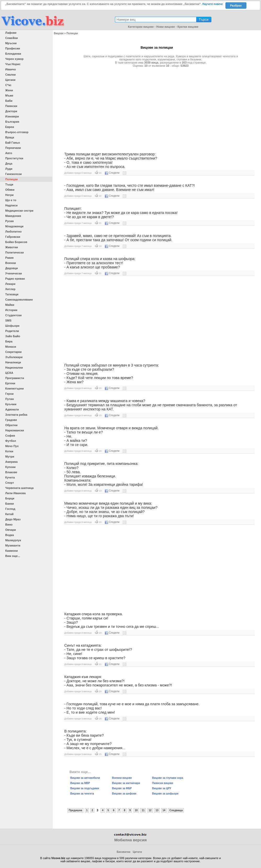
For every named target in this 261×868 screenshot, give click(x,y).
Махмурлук (13, 540)
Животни (12, 247)
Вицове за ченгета (82, 794)
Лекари (10, 284)
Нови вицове (166, 27)
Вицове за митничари (126, 783)
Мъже (9, 95)
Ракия (9, 258)
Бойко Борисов (16, 242)
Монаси (11, 347)
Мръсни (11, 43)
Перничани (13, 148)
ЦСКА (9, 373)
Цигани (10, 80)
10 (136, 810)
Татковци (12, 294)
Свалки (10, 75)
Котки (9, 451)
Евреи (10, 127)
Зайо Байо (13, 336)
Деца (9, 164)
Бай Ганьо (13, 143)
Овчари (11, 530)
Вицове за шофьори (165, 794)
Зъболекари (14, 357)
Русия (9, 221)
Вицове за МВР (80, 783)
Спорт (10, 483)
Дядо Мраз (13, 519)
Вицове (59, 33)
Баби (9, 101)
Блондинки (13, 54)
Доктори (11, 111)
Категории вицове (141, 27)
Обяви (10, 190)
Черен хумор (14, 59)
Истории (11, 310)
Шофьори (12, 326)
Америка (11, 462)
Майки (10, 305)
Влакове (11, 472)
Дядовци (11, 268)
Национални (14, 368)
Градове (11, 420)
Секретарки (13, 352)
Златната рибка (16, 415)
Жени (9, 90)
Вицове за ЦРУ (162, 788)
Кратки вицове (188, 27)
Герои (9, 394)
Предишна (75, 810)
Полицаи (11, 179)
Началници (13, 362)
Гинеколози (13, 174)
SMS (8, 320)
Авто (9, 153)
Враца (10, 137)
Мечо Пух (12, 446)
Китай (9, 514)
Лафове (11, 33)
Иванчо (10, 69)
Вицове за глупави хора (168, 778)
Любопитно (13, 232)
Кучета (10, 477)
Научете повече (213, 4)
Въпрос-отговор (17, 132)
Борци (10, 498)
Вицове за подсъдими (85, 788)
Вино (9, 525)
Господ (10, 509)
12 (150, 810)
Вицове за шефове (124, 794)
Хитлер (10, 289)
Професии (13, 48)
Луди (9, 169)
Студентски (13, 315)
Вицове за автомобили (85, 778)
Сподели (112, 173)
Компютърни (14, 388)
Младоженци (14, 226)
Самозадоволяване (19, 300)
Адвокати (12, 409)
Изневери (12, 116)
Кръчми (11, 404)
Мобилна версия (130, 840)
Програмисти (15, 378)
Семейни (11, 38)
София (10, 436)
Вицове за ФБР (122, 788)
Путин (10, 399)
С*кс (8, 85)
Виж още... (13, 556)
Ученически (14, 273)
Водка (10, 535)
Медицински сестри (19, 211)
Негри (9, 195)
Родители (12, 331)
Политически (14, 252)
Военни (11, 263)
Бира (9, 341)
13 (157, 810)
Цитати (137, 852)
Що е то (11, 200)
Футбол (11, 441)
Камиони (11, 551)
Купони (10, 467)
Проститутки (14, 158)
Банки (10, 504)
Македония (13, 216)
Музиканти (13, 545)
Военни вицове (122, 778)
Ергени (10, 383)
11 (143, 810)
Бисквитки (124, 852)
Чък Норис (13, 64)
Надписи (11, 205)
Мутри (10, 456)
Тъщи (9, 184)
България (12, 122)
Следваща (176, 810)
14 (164, 810)
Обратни (11, 425)
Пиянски (11, 106)
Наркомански (15, 430)
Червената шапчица (19, 488)
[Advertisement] (157, 108)
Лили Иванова (15, 493)
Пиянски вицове (163, 783)
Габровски (13, 237)
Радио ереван (15, 279)
